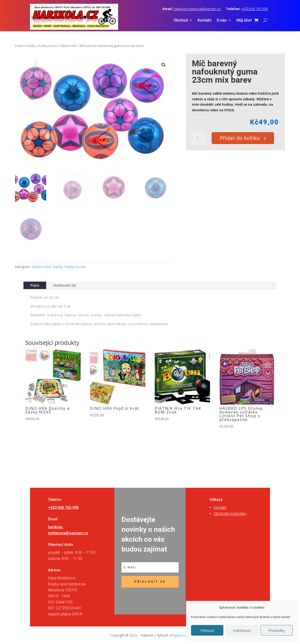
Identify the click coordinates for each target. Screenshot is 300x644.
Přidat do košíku (242, 138)
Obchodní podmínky (230, 514)
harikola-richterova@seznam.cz (197, 9)
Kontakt (204, 20)
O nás (222, 20)
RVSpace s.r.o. (180, 635)
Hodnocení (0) (65, 285)
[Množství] (199, 138)
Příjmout (207, 630)
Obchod (181, 20)
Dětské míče (69, 46)
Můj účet (244, 20)
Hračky (31, 46)
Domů (19, 46)
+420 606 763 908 (254, 9)
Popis (35, 285)
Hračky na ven (48, 46)
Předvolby (277, 630)
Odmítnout (242, 630)
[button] (164, 65)
